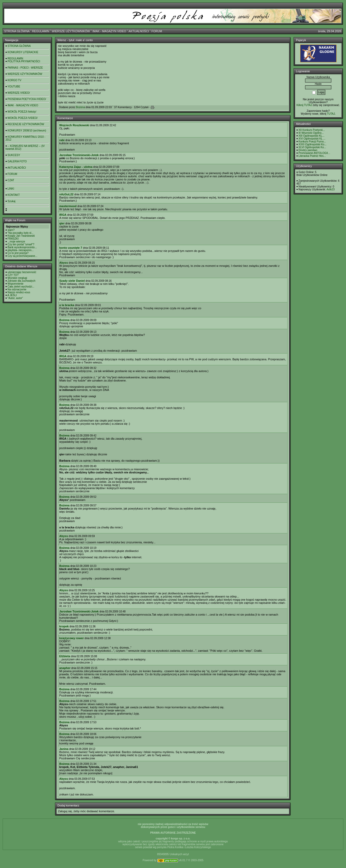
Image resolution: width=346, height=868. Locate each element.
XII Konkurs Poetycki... (312, 130)
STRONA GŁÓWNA (17, 31)
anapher (65, 668)
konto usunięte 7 (71, 248)
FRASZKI (13, 239)
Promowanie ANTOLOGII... (314, 153)
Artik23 (330, 189)
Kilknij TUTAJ (304, 105)
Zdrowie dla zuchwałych (21, 281)
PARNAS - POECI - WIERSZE (25, 68)
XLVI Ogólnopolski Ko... (312, 147)
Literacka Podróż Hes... (312, 156)
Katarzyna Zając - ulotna (76, 167)
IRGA (63, 215)
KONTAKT (14, 195)
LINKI (11, 189)
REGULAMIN (40, 31)
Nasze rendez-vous (19, 292)
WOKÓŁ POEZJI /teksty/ (22, 112)
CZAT (11, 180)
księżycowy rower (72, 638)
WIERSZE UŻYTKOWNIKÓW (71, 31)
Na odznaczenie (17, 289)
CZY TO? (13, 275)
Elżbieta (65, 656)
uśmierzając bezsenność (22, 272)
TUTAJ (331, 114)
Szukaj (12, 201)
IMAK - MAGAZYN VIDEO (109, 31)
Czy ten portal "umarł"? (21, 244)
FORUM (157, 31)
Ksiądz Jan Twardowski (21, 236)
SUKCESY (14, 155)
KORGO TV (15, 80)
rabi (62, 140)
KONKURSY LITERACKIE (23, 52)
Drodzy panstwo (308, 150)
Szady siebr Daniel (72, 281)
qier (62, 223)
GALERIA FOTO (17, 161)
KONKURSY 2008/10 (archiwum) (27, 131)
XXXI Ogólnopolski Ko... (313, 144)
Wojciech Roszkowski (74, 125)
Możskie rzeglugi (17, 278)
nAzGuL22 (66, 194)
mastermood (68, 206)
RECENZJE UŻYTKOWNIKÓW (26, 124)
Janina (64, 749)
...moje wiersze (16, 242)
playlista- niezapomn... (21, 250)
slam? (11, 230)
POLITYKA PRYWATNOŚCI (24, 61)
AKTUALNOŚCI (139, 31)
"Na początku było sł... (21, 233)
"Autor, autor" (15, 298)
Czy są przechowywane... (22, 256)
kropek (64, 626)
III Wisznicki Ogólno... (311, 133)
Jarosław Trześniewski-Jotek (79, 155)
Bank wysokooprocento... (22, 247)
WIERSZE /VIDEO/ (19, 93)
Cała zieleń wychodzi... (21, 287)
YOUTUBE (14, 87)
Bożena (80, 107)
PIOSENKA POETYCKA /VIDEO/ (27, 99)
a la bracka (67, 305)
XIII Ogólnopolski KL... (312, 136)
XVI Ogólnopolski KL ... (312, 139)
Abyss (64, 263)
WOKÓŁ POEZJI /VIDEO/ (23, 118)
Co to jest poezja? (18, 253)
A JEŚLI (12, 295)
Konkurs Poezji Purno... (312, 142)
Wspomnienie (16, 284)
